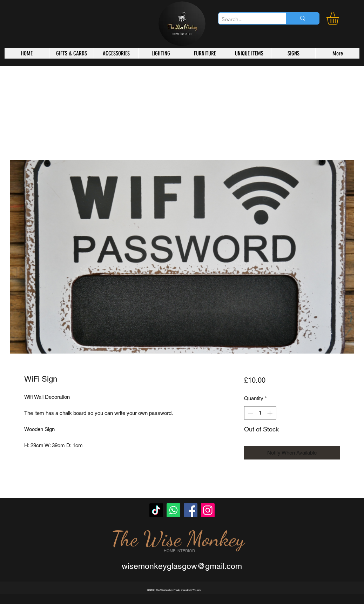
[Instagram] (208, 510)
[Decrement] (250, 413)
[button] (340, 18)
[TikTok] (156, 510)
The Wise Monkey (178, 539)
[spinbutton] (260, 413)
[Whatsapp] (173, 510)
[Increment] (271, 413)
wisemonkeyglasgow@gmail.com (182, 566)
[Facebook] (191, 510)
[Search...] (246, 19)
